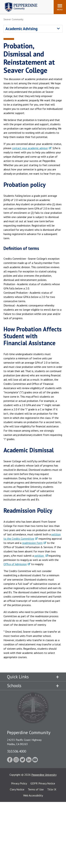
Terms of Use (36, 789)
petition (40, 556)
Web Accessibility (33, 795)
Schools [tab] (14, 686)
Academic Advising (21, 29)
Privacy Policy (19, 783)
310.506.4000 (17, 751)
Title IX (52, 789)
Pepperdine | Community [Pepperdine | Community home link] (18, 3)
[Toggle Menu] (60, 7)
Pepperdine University (44, 775)
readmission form (32, 543)
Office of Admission (15, 564)
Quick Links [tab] (18, 677)
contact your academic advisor (30, 148)
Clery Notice (17, 789)
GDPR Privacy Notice (43, 783)
